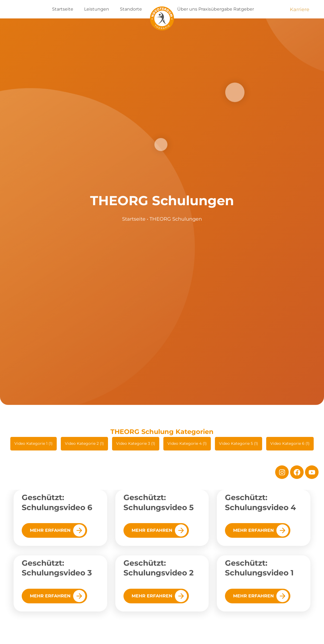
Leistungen (97, 9)
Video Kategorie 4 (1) (187, 443)
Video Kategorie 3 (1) (136, 443)
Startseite (63, 9)
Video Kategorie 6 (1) (290, 443)
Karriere (300, 9)
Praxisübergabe (215, 9)
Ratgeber (244, 9)
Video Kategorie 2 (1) (84, 443)
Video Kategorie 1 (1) (34, 443)
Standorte (131, 9)
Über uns (187, 9)
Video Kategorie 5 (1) (239, 443)
